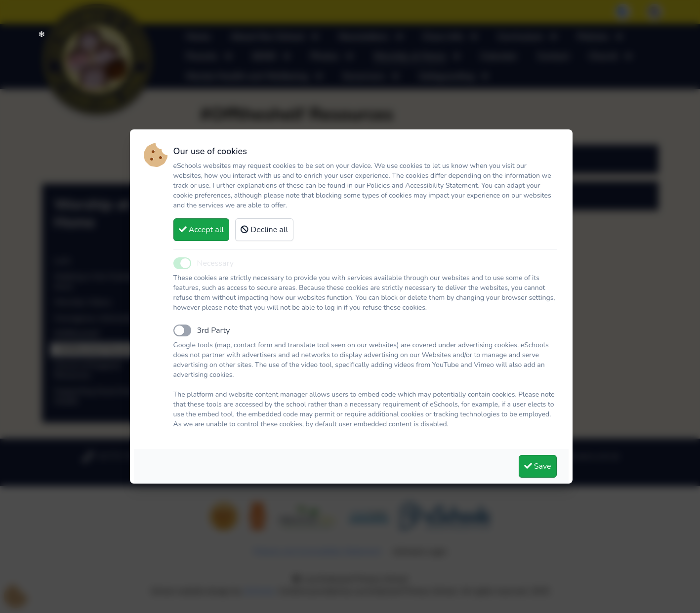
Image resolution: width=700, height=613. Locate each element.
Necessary (215, 263)
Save (538, 466)
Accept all (202, 230)
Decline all (264, 230)
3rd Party (214, 330)
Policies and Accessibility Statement (422, 185)
